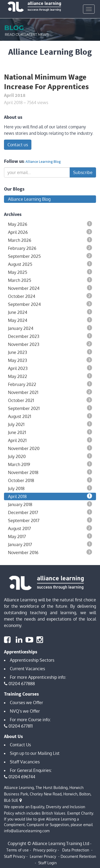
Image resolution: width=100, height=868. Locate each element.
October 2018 (50, 480)
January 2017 (50, 544)
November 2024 (50, 288)
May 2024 (50, 320)
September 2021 (50, 408)
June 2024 (50, 312)
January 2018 (50, 504)
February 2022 (50, 384)
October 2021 (50, 400)
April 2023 (50, 368)
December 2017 (50, 512)
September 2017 (50, 520)
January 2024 (50, 328)
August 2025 (50, 264)
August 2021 (50, 416)
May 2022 (50, 376)
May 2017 (50, 536)
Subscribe (83, 172)
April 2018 (50, 496)
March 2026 (50, 240)
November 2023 (50, 344)
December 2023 (50, 336)
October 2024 (50, 296)
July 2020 (50, 456)
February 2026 (50, 248)
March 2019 (50, 464)
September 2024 (50, 304)
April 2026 (50, 232)
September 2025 (50, 256)
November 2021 (50, 392)
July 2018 (50, 488)
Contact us (18, 145)
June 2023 (50, 352)
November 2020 (50, 448)
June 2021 (50, 432)
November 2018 (50, 472)
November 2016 (50, 552)
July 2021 (50, 424)
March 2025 (50, 280)
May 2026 (50, 224)
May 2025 (50, 272)
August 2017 (50, 528)
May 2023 (50, 360)
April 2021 (50, 440)
